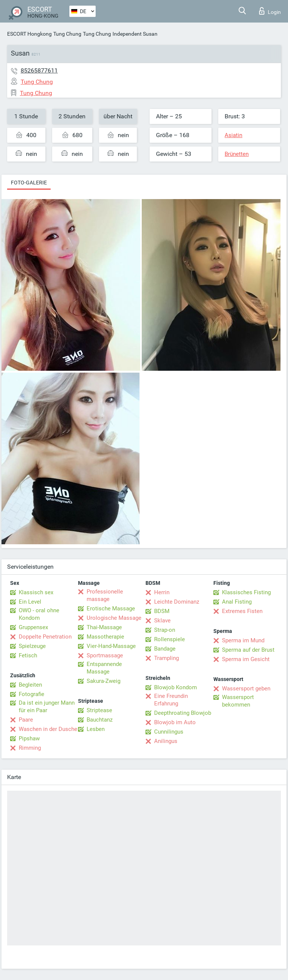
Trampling (166, 658)
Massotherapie (105, 637)
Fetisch (28, 655)
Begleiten (30, 685)
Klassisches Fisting (246, 592)
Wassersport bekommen (238, 701)
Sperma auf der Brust (248, 650)
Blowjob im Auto (175, 722)
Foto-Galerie (29, 183)
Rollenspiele (169, 639)
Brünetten (237, 154)
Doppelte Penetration (45, 637)
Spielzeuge (32, 646)
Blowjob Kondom (175, 687)
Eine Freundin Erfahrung (171, 700)
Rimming (30, 748)
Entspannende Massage (104, 668)
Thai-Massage (104, 627)
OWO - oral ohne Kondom (39, 614)
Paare (26, 720)
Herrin (162, 592)
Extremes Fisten (242, 611)
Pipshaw (29, 738)
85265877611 (39, 70)
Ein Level (30, 602)
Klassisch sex (36, 592)
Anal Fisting (237, 602)
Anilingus (166, 741)
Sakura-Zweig (103, 681)
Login (270, 11)
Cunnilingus (169, 732)
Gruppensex (33, 627)
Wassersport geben (246, 689)
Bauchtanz (100, 720)
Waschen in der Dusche (48, 729)
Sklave (162, 621)
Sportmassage (105, 655)
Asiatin (233, 135)
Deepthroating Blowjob (183, 713)
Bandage (165, 649)
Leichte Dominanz (177, 602)
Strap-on (165, 630)
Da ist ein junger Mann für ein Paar (47, 707)
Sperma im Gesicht (246, 659)
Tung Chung (67, 34)
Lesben (96, 729)
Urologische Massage (114, 618)
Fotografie (31, 694)
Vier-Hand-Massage (111, 646)
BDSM (162, 611)
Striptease (99, 710)
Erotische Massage (111, 609)
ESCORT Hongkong (29, 34)
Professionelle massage (105, 595)
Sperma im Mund (243, 640)
